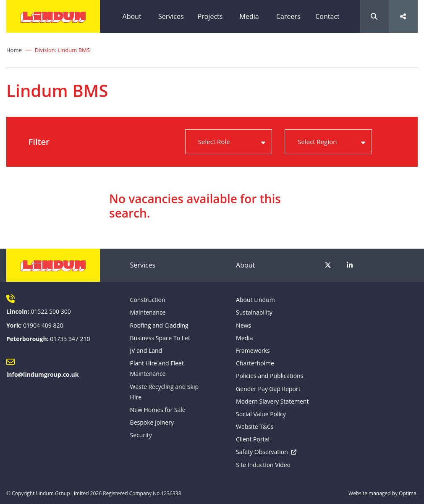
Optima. (408, 493)
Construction (148, 300)
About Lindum (255, 300)
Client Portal (253, 439)
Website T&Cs (255, 427)
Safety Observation (262, 452)
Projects (210, 16)
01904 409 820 (43, 325)
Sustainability (254, 312)
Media (249, 16)
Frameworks (253, 350)
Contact (327, 16)
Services (171, 16)
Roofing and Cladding (159, 325)
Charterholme (255, 363)
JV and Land (146, 350)
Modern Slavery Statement (272, 401)
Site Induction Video (263, 465)
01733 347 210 (70, 339)
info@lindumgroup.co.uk (42, 374)
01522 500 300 (51, 311)
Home (14, 50)
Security (141, 435)
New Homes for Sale (158, 410)
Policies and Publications (270, 376)
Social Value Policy (261, 414)
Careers (288, 16)
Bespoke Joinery (152, 422)
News (243, 325)
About (132, 16)
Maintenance (148, 312)
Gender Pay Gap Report (268, 389)
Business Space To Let (160, 338)
